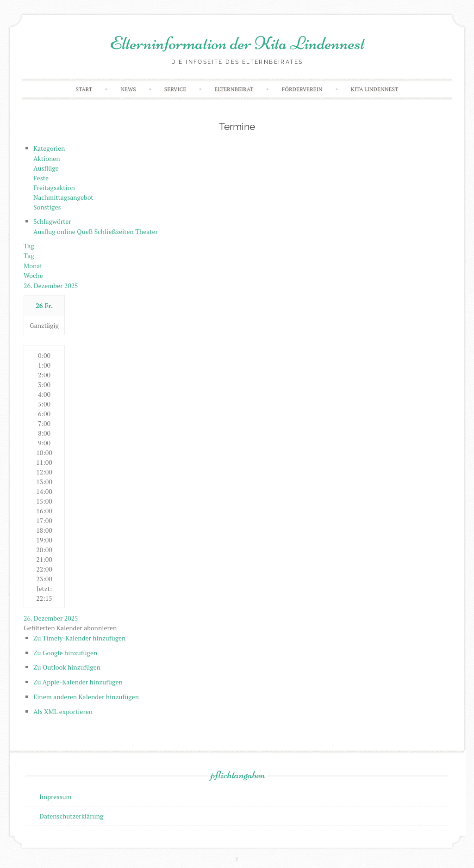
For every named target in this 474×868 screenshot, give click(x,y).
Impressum (56, 797)
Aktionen (47, 158)
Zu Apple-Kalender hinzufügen (78, 682)
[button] (70, 628)
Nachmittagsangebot (63, 197)
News (128, 89)
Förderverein (302, 89)
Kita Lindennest (375, 89)
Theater (147, 231)
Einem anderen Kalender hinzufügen (86, 697)
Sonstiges (47, 207)
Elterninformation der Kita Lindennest (237, 43)
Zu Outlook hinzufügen (67, 667)
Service (175, 89)
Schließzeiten (115, 231)
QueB (85, 231)
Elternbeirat (234, 89)
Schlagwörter (52, 221)
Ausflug (45, 231)
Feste (41, 178)
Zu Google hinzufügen (65, 653)
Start (84, 89)
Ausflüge (46, 168)
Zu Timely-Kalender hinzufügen (79, 638)
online (67, 231)
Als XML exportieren (63, 711)
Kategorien (49, 148)
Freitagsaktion (54, 188)
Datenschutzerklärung (71, 816)
